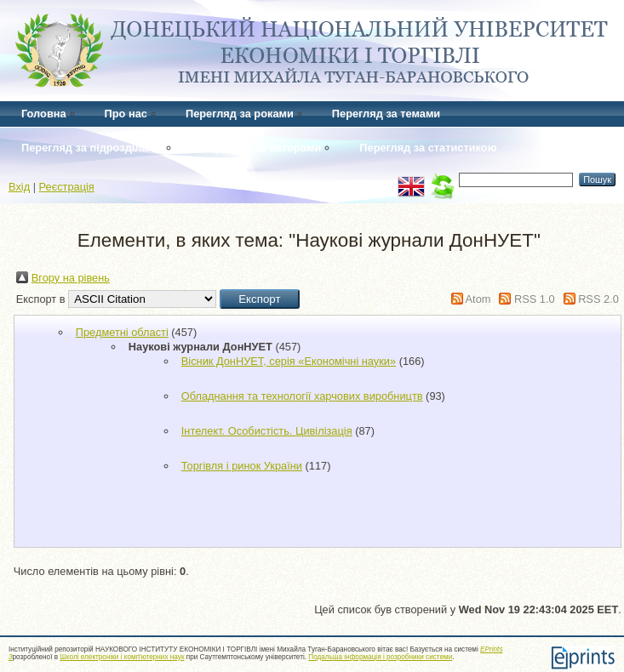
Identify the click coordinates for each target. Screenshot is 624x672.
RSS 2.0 (598, 299)
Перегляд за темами (386, 114)
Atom (478, 299)
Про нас (126, 114)
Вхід (19, 187)
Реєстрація (67, 187)
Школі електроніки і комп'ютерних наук (122, 657)
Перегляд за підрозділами (92, 148)
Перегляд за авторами (261, 148)
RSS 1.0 (535, 299)
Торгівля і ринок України (242, 466)
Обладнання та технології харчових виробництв (302, 396)
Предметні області (122, 332)
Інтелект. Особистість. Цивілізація (267, 431)
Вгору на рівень (71, 278)
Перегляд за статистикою (428, 148)
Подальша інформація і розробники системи (380, 657)
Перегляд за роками (240, 114)
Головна (44, 114)
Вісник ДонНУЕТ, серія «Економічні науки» (289, 361)
